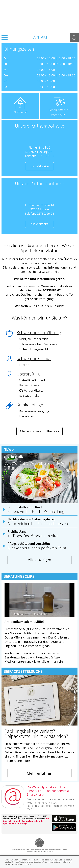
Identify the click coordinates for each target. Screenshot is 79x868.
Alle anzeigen (39, 560)
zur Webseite (40, 166)
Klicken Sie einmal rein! (48, 661)
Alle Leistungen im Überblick (39, 431)
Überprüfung (28, 374)
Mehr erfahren (39, 773)
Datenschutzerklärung (22, 864)
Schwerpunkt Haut (34, 358)
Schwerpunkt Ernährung (39, 333)
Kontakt (40, 37)
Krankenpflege (30, 405)
